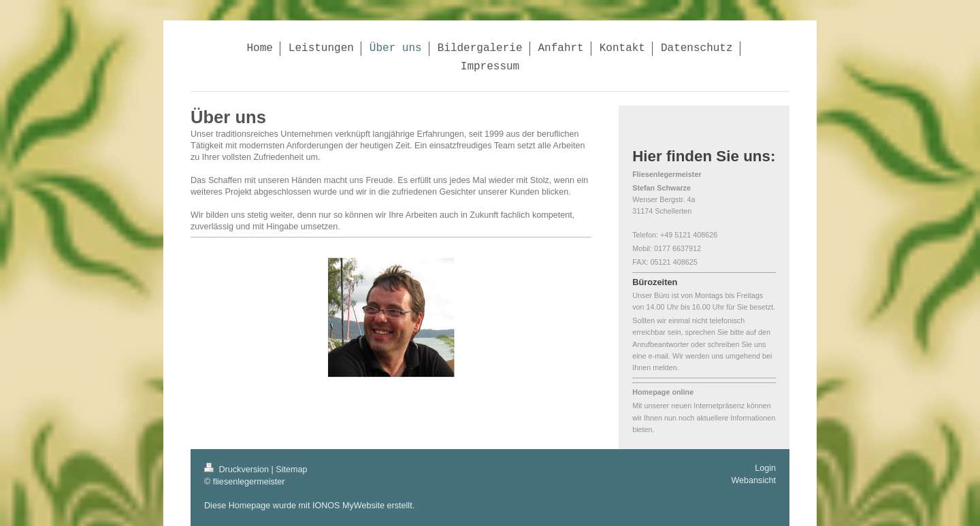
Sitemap (291, 470)
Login (765, 468)
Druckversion (238, 470)
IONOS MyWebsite (348, 506)
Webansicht (753, 480)
